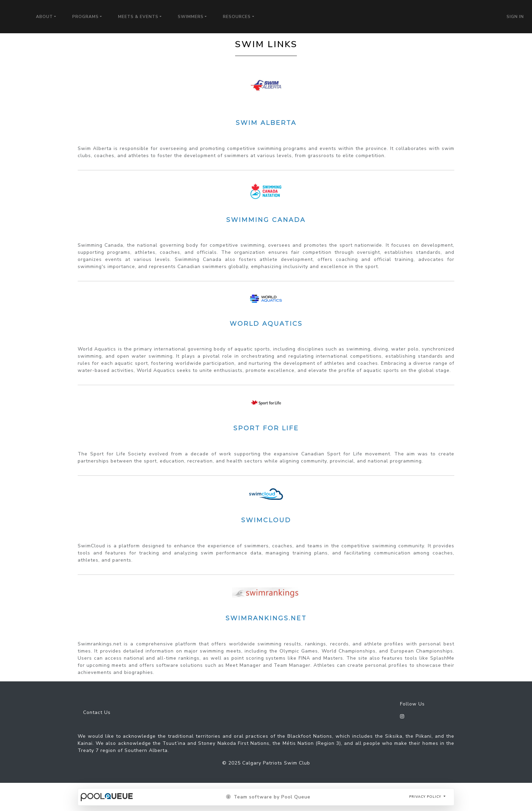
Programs (85, 17)
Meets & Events (138, 17)
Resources (237, 17)
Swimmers (191, 17)
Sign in (515, 17)
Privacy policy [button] (426, 797)
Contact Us (97, 712)
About (44, 17)
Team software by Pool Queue (268, 797)
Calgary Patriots (14, 14)
